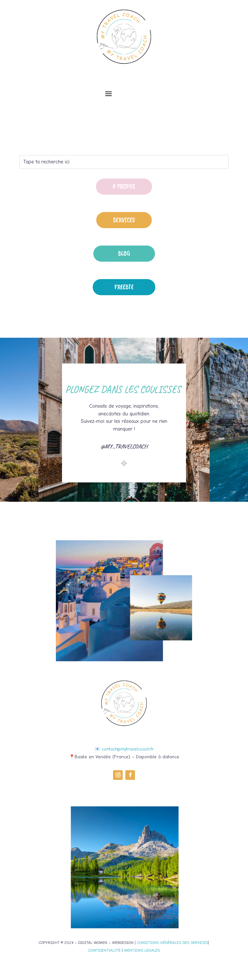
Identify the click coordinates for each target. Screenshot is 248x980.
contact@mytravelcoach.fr (128, 749)
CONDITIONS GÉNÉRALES (159, 943)
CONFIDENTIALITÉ (104, 950)
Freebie (124, 287)
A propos (124, 186)
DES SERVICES (195, 943)
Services (124, 220)
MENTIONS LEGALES (142, 950)
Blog (124, 253)
